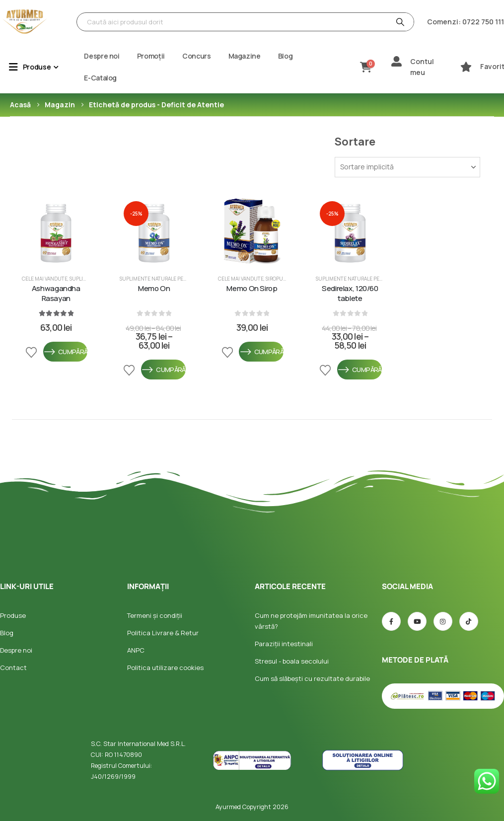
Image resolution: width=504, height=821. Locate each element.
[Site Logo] (25, 22)
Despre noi (102, 56)
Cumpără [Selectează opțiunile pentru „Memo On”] (163, 370)
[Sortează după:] (407, 167)
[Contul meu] (396, 61)
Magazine (245, 56)
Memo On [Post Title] (154, 289)
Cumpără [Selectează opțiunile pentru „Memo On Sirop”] (261, 352)
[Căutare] (399, 22)
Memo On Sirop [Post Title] (252, 289)
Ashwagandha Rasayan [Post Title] (56, 294)
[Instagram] (443, 621)
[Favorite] (466, 67)
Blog (286, 56)
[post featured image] (56, 231)
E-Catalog (100, 78)
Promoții (151, 56)
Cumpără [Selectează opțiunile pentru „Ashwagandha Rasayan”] (66, 352)
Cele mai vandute (45, 279)
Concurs (197, 56)
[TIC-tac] (469, 621)
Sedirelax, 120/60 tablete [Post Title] (350, 294)
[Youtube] (417, 621)
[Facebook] (391, 621)
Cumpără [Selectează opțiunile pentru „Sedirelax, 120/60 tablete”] (360, 370)
